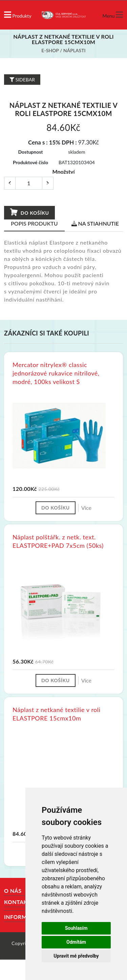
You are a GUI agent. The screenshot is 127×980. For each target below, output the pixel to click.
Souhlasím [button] (76, 928)
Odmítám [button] (76, 942)
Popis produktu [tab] (34, 223)
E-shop (50, 50)
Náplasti (75, 50)
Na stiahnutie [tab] (95, 223)
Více (86, 508)
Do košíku (29, 212)
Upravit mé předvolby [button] (76, 956)
